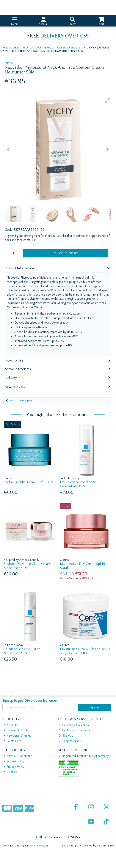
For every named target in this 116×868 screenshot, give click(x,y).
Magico (75, 846)
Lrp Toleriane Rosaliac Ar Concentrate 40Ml (78, 484)
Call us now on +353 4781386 (58, 837)
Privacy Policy (14, 767)
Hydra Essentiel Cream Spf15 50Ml (29, 482)
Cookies (10, 772)
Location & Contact (17, 730)
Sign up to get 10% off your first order (30, 701)
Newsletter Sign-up (17, 736)
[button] (107, 100)
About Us (11, 725)
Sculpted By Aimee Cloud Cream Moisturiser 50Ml (27, 566)
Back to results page (21, 401)
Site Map (66, 736)
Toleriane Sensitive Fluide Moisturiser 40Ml (22, 651)
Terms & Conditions (18, 756)
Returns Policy (14, 761)
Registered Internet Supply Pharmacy (84, 756)
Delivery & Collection (74, 725)
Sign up (95, 707)
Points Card (12, 741)
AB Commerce (105, 846)
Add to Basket (66, 253)
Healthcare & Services (75, 730)
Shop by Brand (70, 741)
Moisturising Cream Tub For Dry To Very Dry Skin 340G (85, 651)
